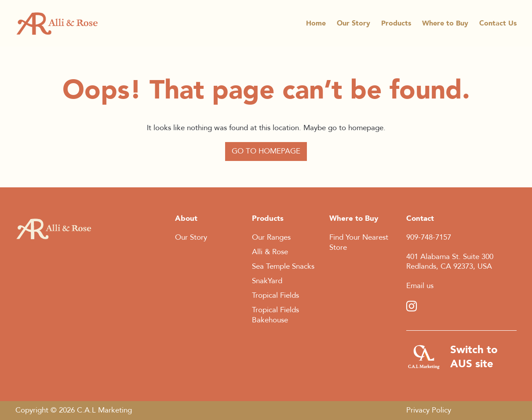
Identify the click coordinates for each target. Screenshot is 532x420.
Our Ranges (271, 237)
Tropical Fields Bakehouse (275, 315)
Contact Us (498, 25)
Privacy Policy (429, 410)
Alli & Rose (270, 252)
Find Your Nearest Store (359, 242)
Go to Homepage (266, 151)
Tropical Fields (275, 295)
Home (316, 25)
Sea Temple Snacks (283, 266)
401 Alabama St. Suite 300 (450, 257)
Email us (420, 286)
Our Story (353, 25)
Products (396, 25)
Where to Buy (445, 25)
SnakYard (267, 281)
